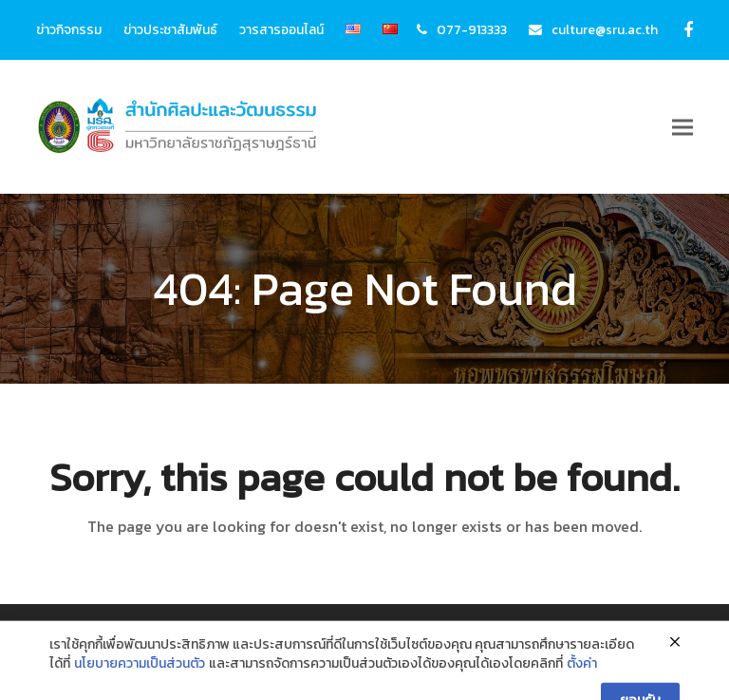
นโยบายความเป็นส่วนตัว (140, 685)
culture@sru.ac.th (605, 29)
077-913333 (472, 29)
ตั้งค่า (582, 685)
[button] (682, 128)
